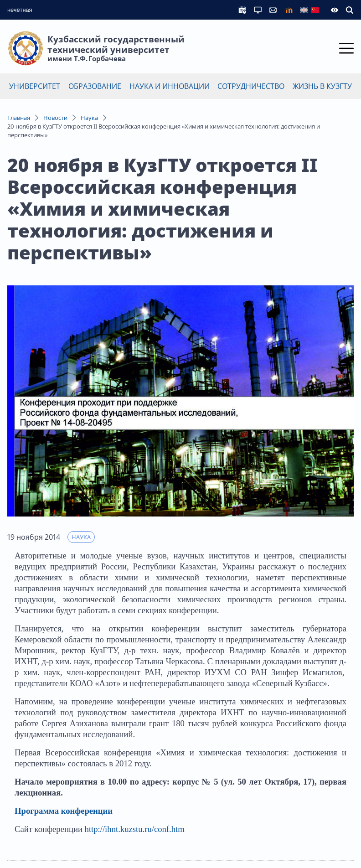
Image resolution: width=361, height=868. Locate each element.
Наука (89, 118)
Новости (55, 118)
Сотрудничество (251, 86)
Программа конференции (64, 811)
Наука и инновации (170, 86)
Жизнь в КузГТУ (322, 86)
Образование (95, 86)
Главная (19, 118)
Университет (35, 86)
